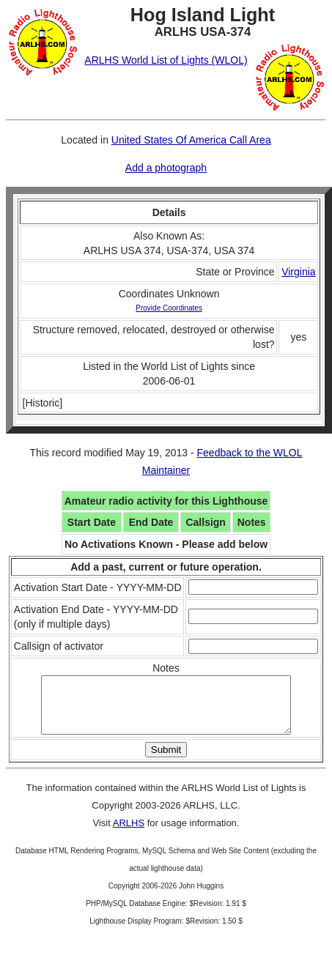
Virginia (298, 272)
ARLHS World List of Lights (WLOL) (166, 60)
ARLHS (129, 834)
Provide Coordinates (169, 308)
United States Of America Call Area (191, 140)
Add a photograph (166, 168)
